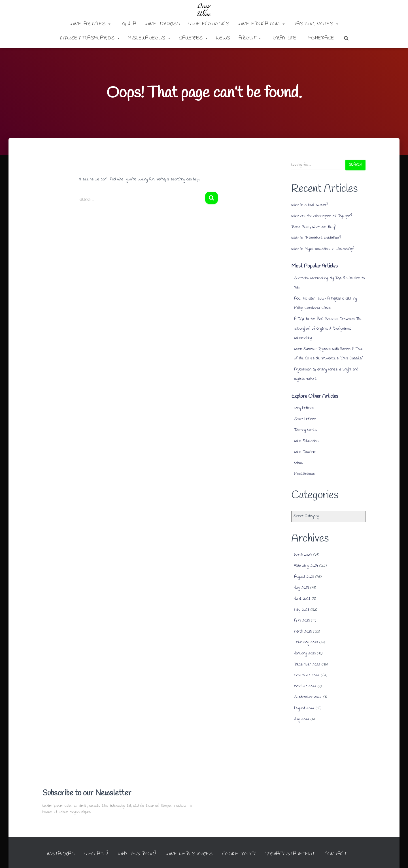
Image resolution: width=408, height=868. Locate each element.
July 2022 (302, 719)
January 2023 (305, 653)
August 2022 (304, 708)
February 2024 (306, 566)
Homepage (320, 38)
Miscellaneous (149, 38)
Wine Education (261, 24)
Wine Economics (209, 24)
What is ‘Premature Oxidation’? (316, 238)
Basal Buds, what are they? (313, 227)
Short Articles (305, 419)
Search (355, 165)
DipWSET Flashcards (89, 38)
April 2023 (302, 621)
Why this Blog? (144, 843)
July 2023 (301, 588)
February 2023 (306, 642)
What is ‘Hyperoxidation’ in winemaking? (323, 249)
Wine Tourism (162, 24)
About (250, 38)
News (223, 38)
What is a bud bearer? (309, 205)
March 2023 (303, 632)
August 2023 (304, 577)
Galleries (193, 38)
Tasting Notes (316, 24)
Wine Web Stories (197, 843)
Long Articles (304, 408)
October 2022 (305, 686)
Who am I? (102, 843)
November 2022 (307, 675)
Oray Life (283, 38)
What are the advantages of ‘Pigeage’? (322, 216)
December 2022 (307, 664)
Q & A (128, 24)
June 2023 (302, 599)
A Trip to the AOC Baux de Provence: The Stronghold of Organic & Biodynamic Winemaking (328, 328)
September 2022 (308, 697)
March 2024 (303, 555)
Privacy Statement (299, 843)
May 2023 (302, 610)
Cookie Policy (247, 843)
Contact (346, 843)
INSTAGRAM (66, 843)
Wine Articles (90, 24)
